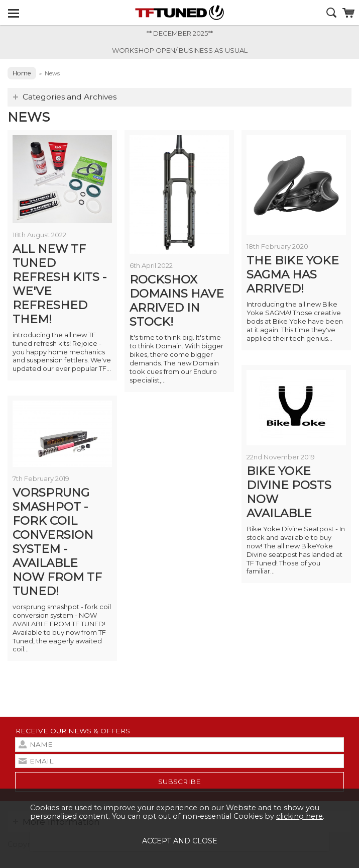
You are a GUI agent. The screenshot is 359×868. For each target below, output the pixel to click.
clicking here (300, 816)
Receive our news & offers (73, 731)
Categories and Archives (70, 97)
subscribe (179, 782)
